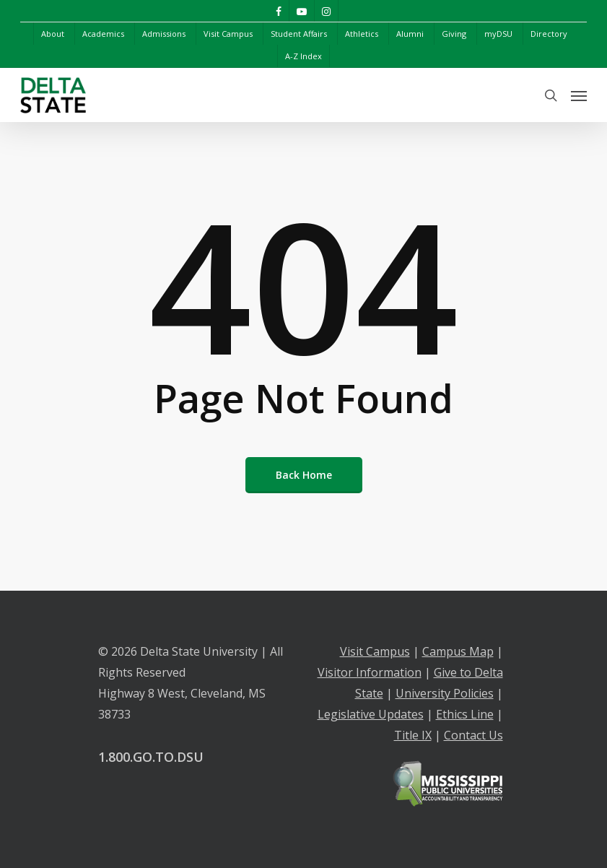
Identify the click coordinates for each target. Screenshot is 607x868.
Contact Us (473, 735)
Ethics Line (465, 714)
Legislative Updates (371, 714)
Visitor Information (370, 672)
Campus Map (458, 651)
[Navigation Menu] (579, 95)
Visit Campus (375, 651)
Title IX (413, 735)
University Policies (445, 693)
